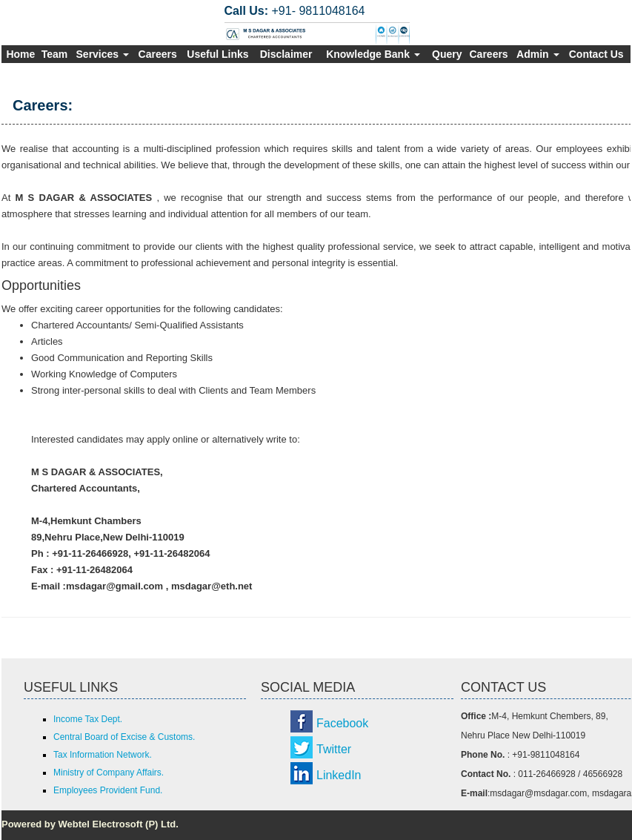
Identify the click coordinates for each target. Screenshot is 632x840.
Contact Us (596, 54)
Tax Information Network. (103, 755)
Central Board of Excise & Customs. (124, 737)
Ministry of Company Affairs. (109, 773)
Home (20, 54)
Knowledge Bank (373, 54)
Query (447, 54)
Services (103, 54)
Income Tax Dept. (88, 719)
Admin (538, 54)
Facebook (342, 723)
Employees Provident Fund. (108, 790)
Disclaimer (286, 54)
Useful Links (217, 54)
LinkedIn (339, 775)
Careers (158, 54)
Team (55, 54)
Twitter (334, 749)
